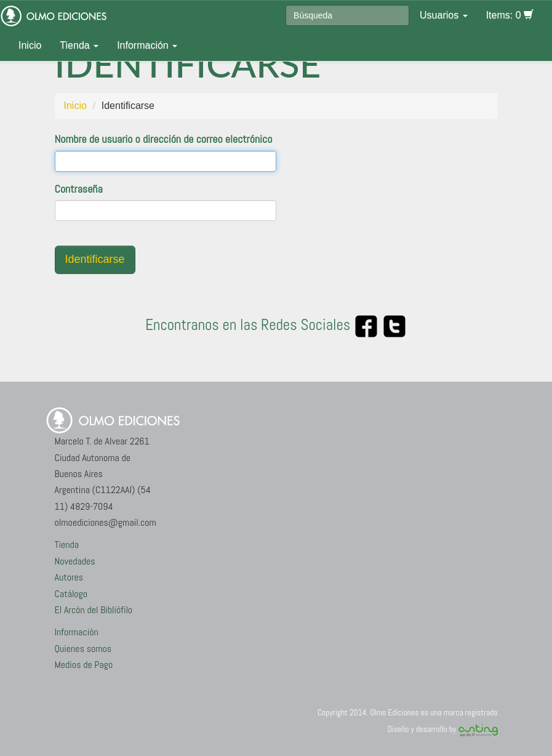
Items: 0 (510, 15)
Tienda (79, 45)
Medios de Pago (84, 665)
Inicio (30, 45)
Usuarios (444, 15)
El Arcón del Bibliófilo (94, 610)
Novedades (75, 561)
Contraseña (79, 189)
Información (147, 45)
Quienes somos (83, 649)
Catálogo (71, 594)
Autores (69, 577)
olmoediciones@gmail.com (106, 522)
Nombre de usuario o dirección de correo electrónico (164, 139)
